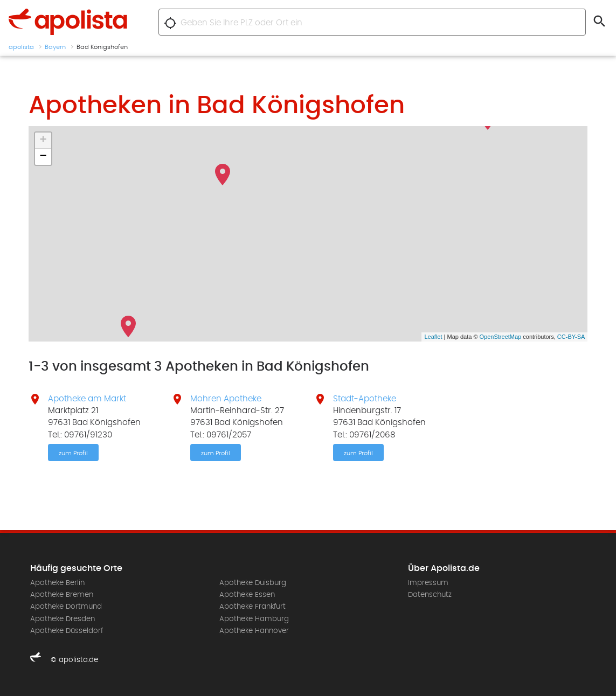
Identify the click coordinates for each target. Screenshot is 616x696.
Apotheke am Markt (87, 399)
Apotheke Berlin (57, 583)
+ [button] (43, 141)
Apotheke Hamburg (254, 619)
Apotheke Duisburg (253, 583)
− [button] (43, 157)
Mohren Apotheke (226, 399)
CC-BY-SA (571, 337)
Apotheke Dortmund (66, 607)
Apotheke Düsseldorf (67, 631)
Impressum (428, 583)
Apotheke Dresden (63, 619)
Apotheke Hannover (254, 631)
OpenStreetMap (501, 337)
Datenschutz (430, 595)
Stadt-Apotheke (365, 399)
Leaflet (433, 337)
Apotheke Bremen (62, 595)
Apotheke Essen (247, 595)
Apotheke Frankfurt (252, 607)
